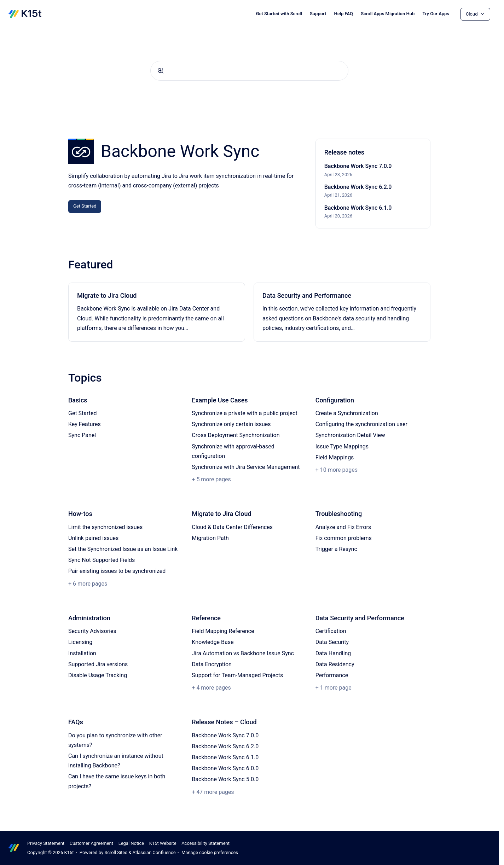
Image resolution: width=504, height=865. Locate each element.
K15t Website (163, 843)
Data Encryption (212, 664)
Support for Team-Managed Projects (237, 675)
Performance (332, 675)
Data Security (332, 642)
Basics (78, 400)
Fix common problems (344, 538)
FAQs (76, 722)
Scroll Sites (116, 852)
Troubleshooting (339, 514)
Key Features (85, 424)
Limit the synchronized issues (105, 527)
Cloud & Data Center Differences (232, 527)
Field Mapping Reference (223, 631)
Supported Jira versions (98, 664)
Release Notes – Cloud (224, 722)
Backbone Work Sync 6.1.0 (358, 208)
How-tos (80, 514)
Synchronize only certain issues (231, 424)
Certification (331, 631)
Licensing (80, 642)
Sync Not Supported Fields (102, 560)
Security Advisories (92, 631)
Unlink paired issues (93, 538)
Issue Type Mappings (342, 446)
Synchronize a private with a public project (244, 413)
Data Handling (333, 653)
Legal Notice (131, 843)
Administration (89, 618)
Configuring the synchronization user (361, 424)
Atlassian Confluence (154, 852)
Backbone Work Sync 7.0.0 (358, 166)
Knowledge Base (213, 642)
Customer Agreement (91, 843)
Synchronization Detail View (350, 435)
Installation (82, 653)
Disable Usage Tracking (98, 675)
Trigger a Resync (336, 549)
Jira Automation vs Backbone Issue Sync (243, 653)
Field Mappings (335, 457)
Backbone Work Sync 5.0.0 (225, 779)
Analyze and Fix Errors (343, 527)
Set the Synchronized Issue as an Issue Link (123, 549)
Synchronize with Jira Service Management (246, 467)
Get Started (85, 206)
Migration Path (210, 538)
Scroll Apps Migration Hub (388, 14)
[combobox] (249, 71)
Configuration (335, 400)
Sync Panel (82, 435)
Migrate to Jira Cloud (107, 295)
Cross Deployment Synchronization (236, 435)
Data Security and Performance (307, 295)
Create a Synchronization (347, 413)
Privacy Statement (46, 843)
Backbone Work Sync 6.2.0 (358, 187)
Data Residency (335, 664)
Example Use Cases (220, 400)
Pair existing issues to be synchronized (117, 571)
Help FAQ (343, 14)
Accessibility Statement (205, 843)
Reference (206, 618)
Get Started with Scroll (279, 14)
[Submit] (161, 71)
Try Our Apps (436, 14)
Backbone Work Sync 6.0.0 (225, 768)
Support (318, 14)
